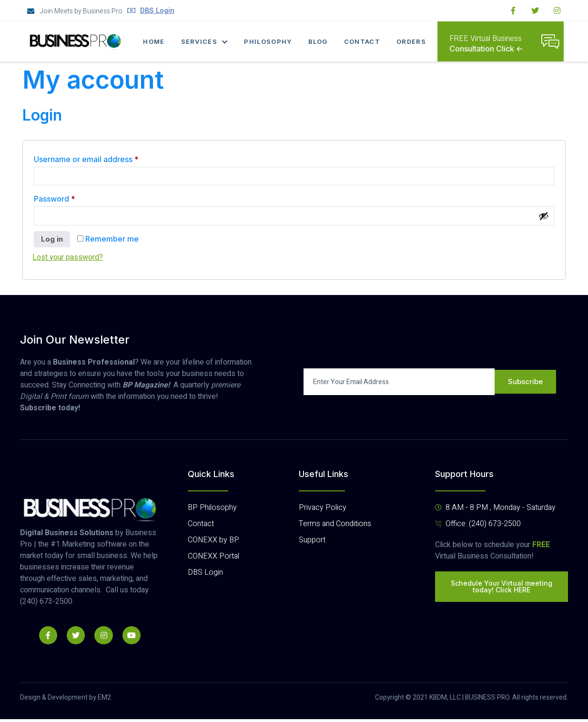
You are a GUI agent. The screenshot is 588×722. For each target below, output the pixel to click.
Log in (53, 242)
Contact (364, 41)
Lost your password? (68, 261)
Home (152, 41)
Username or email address (102, 158)
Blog (319, 41)
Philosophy (268, 41)
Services (204, 41)
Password (71, 199)
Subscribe (526, 385)
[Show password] (544, 218)
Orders (414, 41)
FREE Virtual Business (486, 39)
